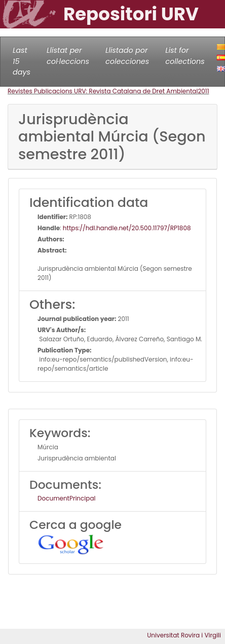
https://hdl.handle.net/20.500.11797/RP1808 (127, 228)
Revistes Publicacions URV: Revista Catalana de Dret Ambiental (103, 91)
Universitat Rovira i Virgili (184, 635)
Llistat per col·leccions (68, 56)
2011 (203, 91)
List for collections (185, 56)
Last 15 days (22, 61)
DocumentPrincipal (66, 498)
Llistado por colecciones (127, 56)
